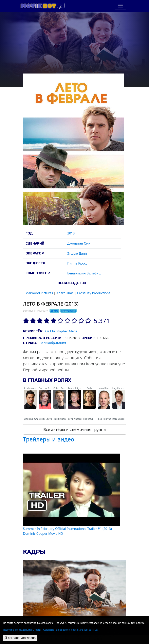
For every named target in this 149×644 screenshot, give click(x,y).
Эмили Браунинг (47, 419)
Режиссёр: (33, 331)
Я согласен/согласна (20, 638)
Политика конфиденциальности (22, 630)
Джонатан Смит (80, 243)
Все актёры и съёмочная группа (74, 429)
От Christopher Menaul (63, 331)
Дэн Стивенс (60, 419)
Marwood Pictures (39, 293)
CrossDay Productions (94, 293)
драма (55, 311)
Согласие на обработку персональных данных (70, 630)
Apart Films (65, 293)
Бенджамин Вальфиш (84, 273)
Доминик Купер (32, 419)
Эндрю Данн (77, 253)
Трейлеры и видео (49, 439)
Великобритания (53, 343)
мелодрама (68, 311)
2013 (71, 233)
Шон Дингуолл (105, 419)
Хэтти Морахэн (75, 419)
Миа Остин (88, 419)
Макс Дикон (118, 419)
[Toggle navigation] (120, 6)
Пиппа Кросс (77, 263)
